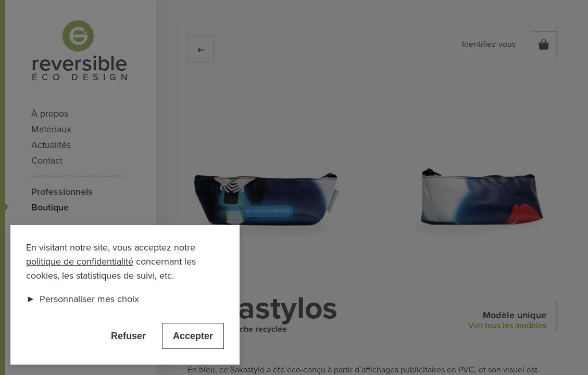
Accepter (193, 336)
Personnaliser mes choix (83, 299)
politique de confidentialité (80, 261)
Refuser (128, 336)
